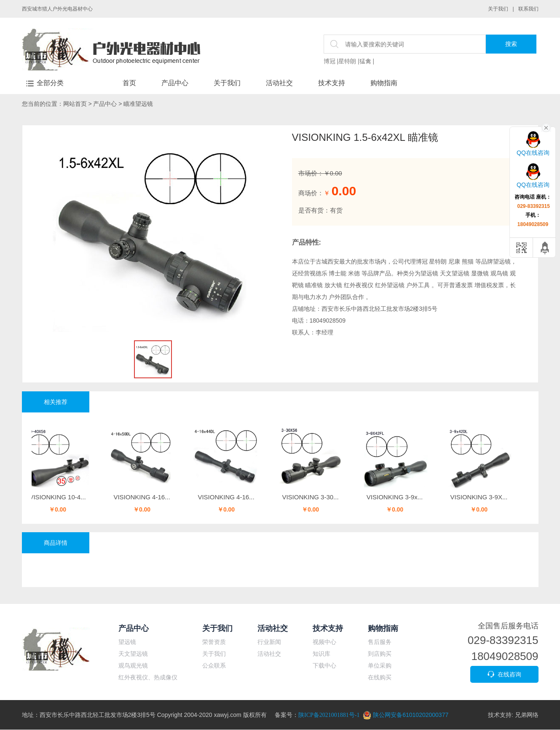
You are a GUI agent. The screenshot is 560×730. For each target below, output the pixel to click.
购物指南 (384, 83)
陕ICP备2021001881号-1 (329, 715)
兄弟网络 (527, 715)
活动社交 (279, 83)
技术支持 (332, 83)
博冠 (330, 61)
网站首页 (75, 104)
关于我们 (498, 9)
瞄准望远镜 (138, 104)
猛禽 (365, 61)
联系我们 (528, 9)
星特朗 (347, 61)
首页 (129, 83)
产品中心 (175, 83)
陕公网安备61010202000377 (406, 715)
